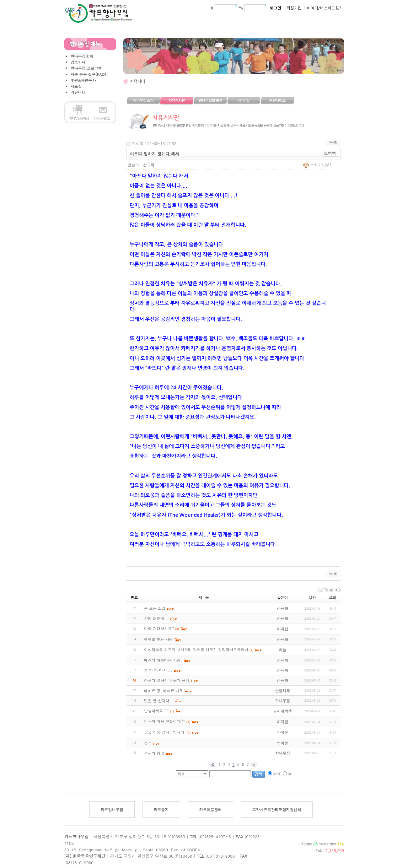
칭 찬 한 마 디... (158, 670)
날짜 (312, 598)
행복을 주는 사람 (158, 639)
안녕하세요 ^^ (156, 711)
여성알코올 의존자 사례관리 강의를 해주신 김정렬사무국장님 (196, 649)
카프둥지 (161, 809)
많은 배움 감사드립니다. (165, 732)
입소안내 (78, 62)
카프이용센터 (211, 809)
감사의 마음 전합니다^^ (165, 721)
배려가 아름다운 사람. (163, 660)
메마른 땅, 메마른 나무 (164, 690)
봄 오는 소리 (155, 608)
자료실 (76, 86)
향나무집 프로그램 (86, 68)
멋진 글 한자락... (159, 701)
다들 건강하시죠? (159, 628)
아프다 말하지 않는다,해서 (167, 680)
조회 (333, 598)
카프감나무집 (112, 809)
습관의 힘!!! (154, 753)
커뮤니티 (78, 92)
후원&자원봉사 (83, 80)
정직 (148, 743)
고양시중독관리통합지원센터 (277, 809)
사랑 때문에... (156, 618)
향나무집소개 (82, 56)
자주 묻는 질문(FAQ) (88, 74)
